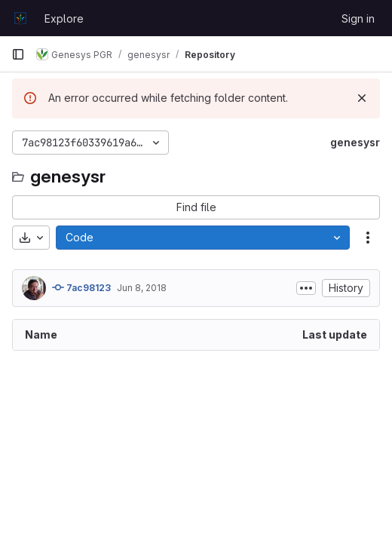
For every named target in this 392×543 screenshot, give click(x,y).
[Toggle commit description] (306, 288)
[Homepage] (20, 18)
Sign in (358, 18)
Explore (64, 18)
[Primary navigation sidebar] (18, 54)
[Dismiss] (362, 98)
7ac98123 (81, 287)
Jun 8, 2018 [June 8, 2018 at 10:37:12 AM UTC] (142, 288)
